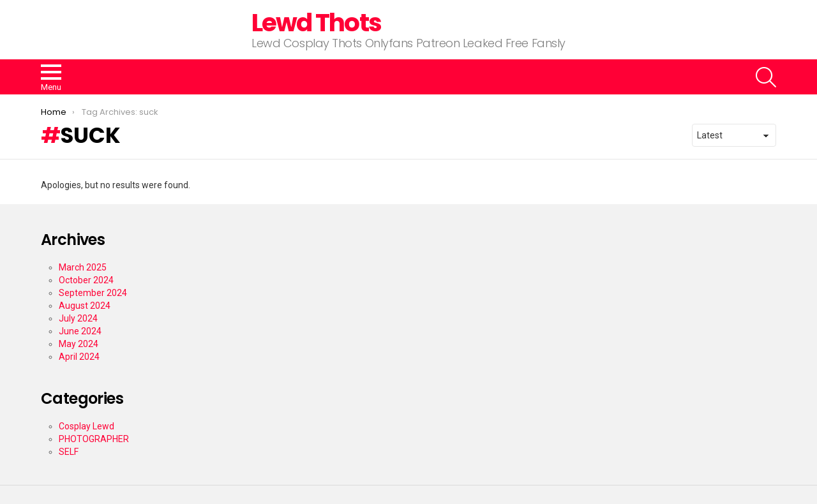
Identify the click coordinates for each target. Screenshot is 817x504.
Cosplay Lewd (86, 426)
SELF (69, 452)
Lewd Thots (316, 23)
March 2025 (83, 267)
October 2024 (86, 280)
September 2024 (93, 293)
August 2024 (85, 306)
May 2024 (79, 344)
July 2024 (78, 318)
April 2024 (79, 357)
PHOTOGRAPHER (94, 439)
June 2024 (80, 331)
